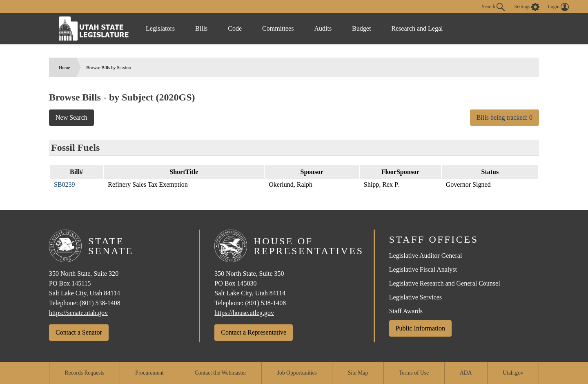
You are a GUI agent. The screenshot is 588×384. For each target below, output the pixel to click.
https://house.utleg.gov (244, 313)
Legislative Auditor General (426, 256)
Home (64, 67)
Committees (278, 28)
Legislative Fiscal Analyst (423, 269)
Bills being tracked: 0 (504, 117)
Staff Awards (406, 311)
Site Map (358, 373)
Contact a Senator (79, 332)
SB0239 (65, 184)
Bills (201, 28)
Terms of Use (414, 373)
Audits (323, 28)
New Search (71, 117)
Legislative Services (415, 297)
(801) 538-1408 (100, 303)
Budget (361, 28)
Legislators (160, 28)
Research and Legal (417, 28)
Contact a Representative (254, 332)
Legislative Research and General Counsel (445, 283)
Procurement (149, 373)
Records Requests (84, 373)
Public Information (420, 328)
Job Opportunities (297, 373)
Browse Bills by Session (108, 67)
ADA (466, 373)
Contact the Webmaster (220, 373)
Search (493, 7)
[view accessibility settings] (527, 7)
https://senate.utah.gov (78, 313)
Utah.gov (513, 373)
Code (235, 28)
